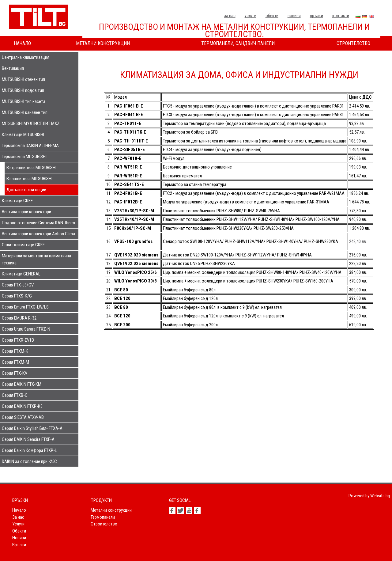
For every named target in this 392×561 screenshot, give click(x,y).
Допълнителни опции (26, 190)
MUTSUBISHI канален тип (25, 112)
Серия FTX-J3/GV (18, 285)
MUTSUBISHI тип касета (24, 101)
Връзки (317, 16)
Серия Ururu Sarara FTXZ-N (26, 329)
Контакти (341, 16)
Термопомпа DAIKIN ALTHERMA (30, 146)
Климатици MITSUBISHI (23, 135)
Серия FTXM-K (15, 351)
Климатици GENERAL (21, 274)
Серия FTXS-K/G (17, 296)
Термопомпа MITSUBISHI (24, 157)
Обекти (272, 16)
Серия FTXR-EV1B (18, 340)
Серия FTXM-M (15, 362)
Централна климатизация (26, 57)
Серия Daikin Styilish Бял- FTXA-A (32, 428)
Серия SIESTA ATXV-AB (23, 417)
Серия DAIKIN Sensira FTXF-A (28, 439)
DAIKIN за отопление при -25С (29, 461)
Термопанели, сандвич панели (238, 43)
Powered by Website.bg (369, 496)
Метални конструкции (103, 43)
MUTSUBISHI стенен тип (23, 79)
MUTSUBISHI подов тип (23, 90)
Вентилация (13, 68)
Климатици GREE (17, 201)
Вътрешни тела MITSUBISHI (31, 168)
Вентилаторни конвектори (26, 212)
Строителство (353, 43)
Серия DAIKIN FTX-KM (22, 384)
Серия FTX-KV (15, 373)
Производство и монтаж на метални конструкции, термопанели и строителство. (234, 30)
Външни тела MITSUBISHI (29, 179)
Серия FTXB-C (15, 395)
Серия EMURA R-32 (19, 318)
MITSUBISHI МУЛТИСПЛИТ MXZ (31, 123)
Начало (22, 43)
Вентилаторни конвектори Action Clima (38, 234)
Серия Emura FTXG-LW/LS (25, 307)
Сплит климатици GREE (23, 245)
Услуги (251, 16)
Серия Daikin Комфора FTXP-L (29, 450)
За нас (230, 16)
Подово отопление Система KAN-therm (38, 223)
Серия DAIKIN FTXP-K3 (22, 406)
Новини (294, 16)
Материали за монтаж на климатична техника (36, 259)
